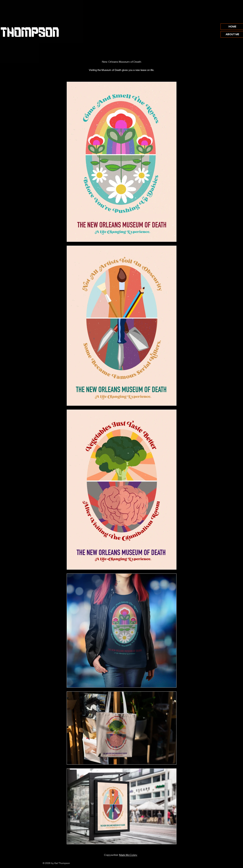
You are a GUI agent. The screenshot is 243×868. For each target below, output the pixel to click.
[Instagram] (195, 863)
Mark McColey (128, 855)
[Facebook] (191, 863)
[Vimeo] (199, 863)
